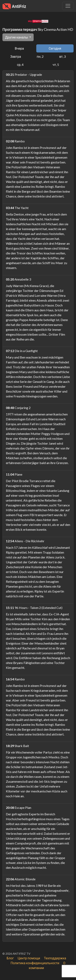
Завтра (16, 56)
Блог (10, 958)
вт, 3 (62, 56)
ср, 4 (20, 65)
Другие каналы (17, 37)
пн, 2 (40, 56)
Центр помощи (29, 958)
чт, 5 (56, 65)
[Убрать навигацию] (68, 6)
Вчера (19, 48)
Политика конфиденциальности (35, 963)
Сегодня (55, 48)
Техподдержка (55, 958)
